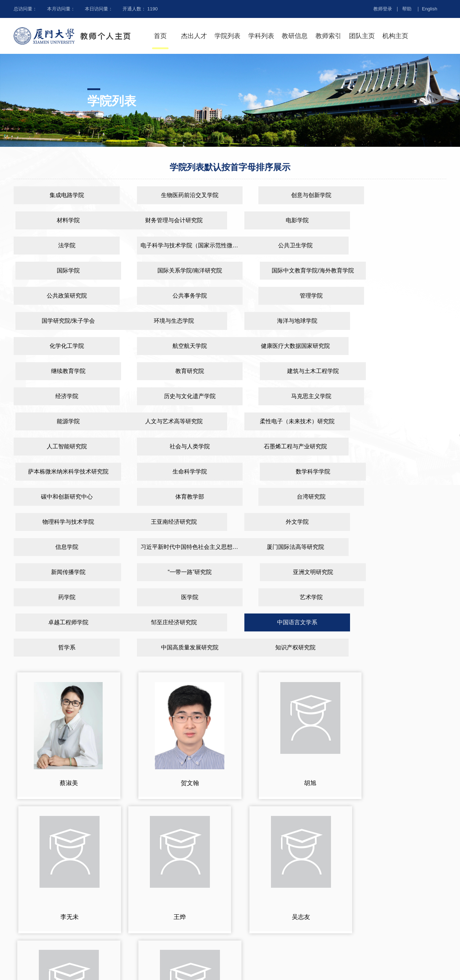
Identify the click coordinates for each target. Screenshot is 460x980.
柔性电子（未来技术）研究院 (174, 371)
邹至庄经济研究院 (61, 522)
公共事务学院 (174, 270)
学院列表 (227, 36)
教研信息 (295, 36)
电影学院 (174, 220)
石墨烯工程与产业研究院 (61, 396)
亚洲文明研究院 (399, 472)
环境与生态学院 (61, 296)
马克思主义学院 (286, 346)
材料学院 (399, 195)
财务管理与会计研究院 (61, 220)
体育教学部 (174, 421)
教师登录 (383, 9)
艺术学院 (286, 497)
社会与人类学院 (399, 371)
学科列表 (261, 36)
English (430, 9)
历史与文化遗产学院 (174, 346)
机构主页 (395, 36)
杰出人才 (194, 36)
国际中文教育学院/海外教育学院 (399, 245)
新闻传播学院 (174, 472)
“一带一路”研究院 (286, 472)
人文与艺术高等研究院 (61, 371)
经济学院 (61, 346)
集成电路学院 (61, 195)
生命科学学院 (286, 396)
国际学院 (174, 245)
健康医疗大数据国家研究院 (61, 321)
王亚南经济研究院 (61, 446)
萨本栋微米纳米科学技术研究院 (174, 396)
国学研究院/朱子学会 (399, 270)
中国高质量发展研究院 (399, 522)
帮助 (407, 9)
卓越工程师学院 (399, 497)
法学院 (286, 220)
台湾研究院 (286, 421)
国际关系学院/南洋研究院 (286, 245)
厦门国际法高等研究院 (61, 472)
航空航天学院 (399, 296)
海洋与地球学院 (174, 296)
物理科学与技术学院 (399, 421)
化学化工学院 (286, 296)
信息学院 (286, 446)
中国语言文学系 (174, 522)
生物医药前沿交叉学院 (174, 195)
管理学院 (286, 270)
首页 (160, 36)
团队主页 (362, 36)
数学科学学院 (399, 396)
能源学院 (399, 346)
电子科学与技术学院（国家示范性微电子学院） (401, 220)
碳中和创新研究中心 (61, 421)
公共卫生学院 (61, 245)
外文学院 (174, 446)
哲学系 (286, 522)
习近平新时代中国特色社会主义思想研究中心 (401, 446)
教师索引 (328, 36)
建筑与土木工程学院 (399, 321)
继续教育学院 (174, 321)
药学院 (61, 497)
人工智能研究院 (286, 371)
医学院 (174, 497)
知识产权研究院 (61, 547)
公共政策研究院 (61, 270)
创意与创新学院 (286, 195)
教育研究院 (286, 321)
